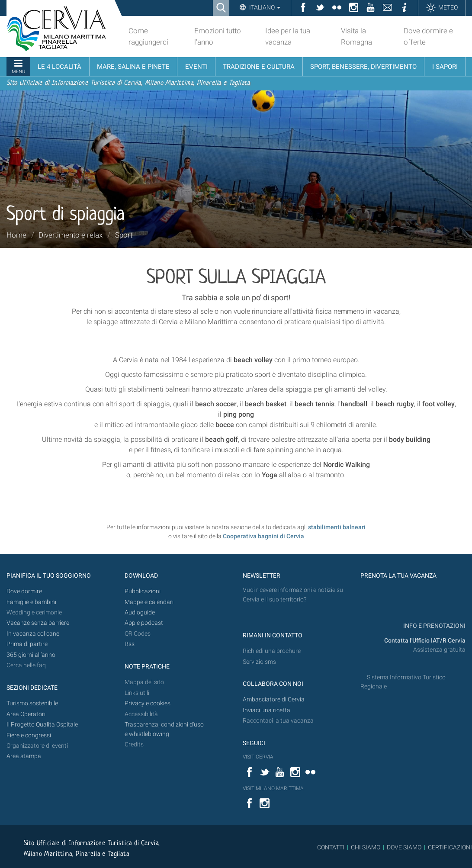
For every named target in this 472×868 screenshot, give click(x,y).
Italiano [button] (264, 7)
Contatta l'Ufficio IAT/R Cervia (425, 641)
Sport (124, 235)
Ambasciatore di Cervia (274, 699)
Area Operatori (26, 714)
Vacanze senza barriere (38, 623)
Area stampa (24, 756)
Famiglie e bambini (31, 602)
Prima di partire (27, 644)
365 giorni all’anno (31, 655)
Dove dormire (24, 591)
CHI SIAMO (366, 847)
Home (16, 235)
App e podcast (144, 623)
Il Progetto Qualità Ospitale (42, 725)
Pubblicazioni (143, 591)
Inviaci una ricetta (267, 710)
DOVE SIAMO (403, 847)
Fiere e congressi (29, 735)
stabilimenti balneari (337, 527)
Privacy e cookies (148, 703)
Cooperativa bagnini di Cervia (263, 536)
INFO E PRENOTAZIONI (434, 626)
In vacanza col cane (33, 634)
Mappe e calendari (149, 602)
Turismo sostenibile (32, 703)
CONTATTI (331, 847)
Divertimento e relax (71, 235)
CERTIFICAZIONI (450, 847)
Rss (130, 644)
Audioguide (140, 612)
